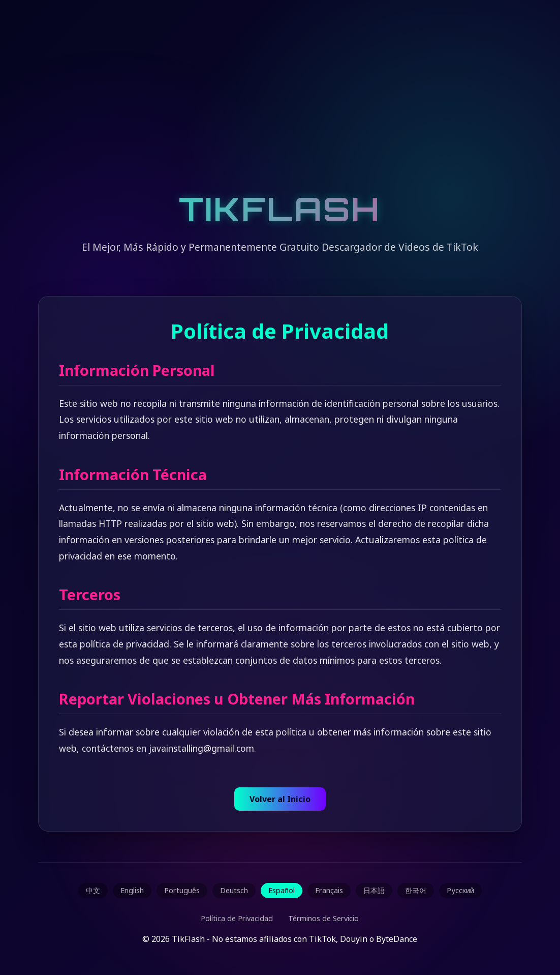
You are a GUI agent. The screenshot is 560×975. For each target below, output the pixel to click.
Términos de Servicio (323, 918)
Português (182, 890)
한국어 (416, 890)
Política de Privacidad (237, 918)
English (132, 890)
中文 (93, 890)
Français (329, 890)
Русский (460, 890)
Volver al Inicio (280, 799)
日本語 (374, 890)
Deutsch (234, 890)
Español (282, 890)
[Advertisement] (280, 107)
